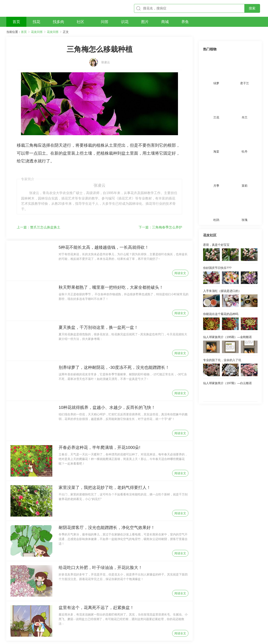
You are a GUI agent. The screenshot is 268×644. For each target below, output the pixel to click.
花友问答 (37, 32)
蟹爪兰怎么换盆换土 (39, 206)
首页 (24, 32)
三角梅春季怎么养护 (160, 206)
